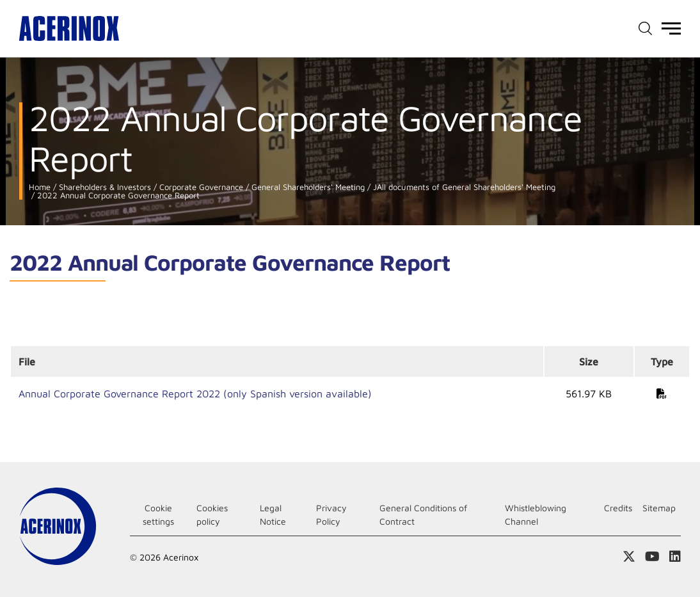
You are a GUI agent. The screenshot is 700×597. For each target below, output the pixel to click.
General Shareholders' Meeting (307, 187)
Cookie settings (158, 514)
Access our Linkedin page (675, 557)
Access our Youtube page (652, 557)
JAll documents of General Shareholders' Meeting (463, 187)
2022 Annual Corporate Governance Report (117, 195)
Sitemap (659, 508)
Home (40, 187)
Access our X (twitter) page (629, 557)
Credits (618, 508)
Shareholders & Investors (104, 187)
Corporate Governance (200, 187)
